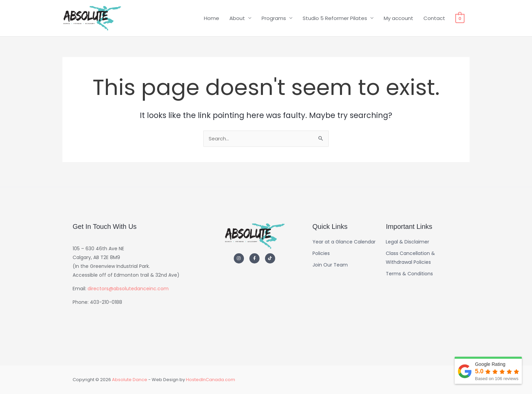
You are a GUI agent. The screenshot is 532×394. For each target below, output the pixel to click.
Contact (434, 20)
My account (398, 20)
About (237, 20)
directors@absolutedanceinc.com (128, 289)
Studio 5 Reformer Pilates (335, 20)
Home (212, 20)
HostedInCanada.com (211, 380)
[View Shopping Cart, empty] (460, 20)
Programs (274, 20)
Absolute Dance (130, 380)
